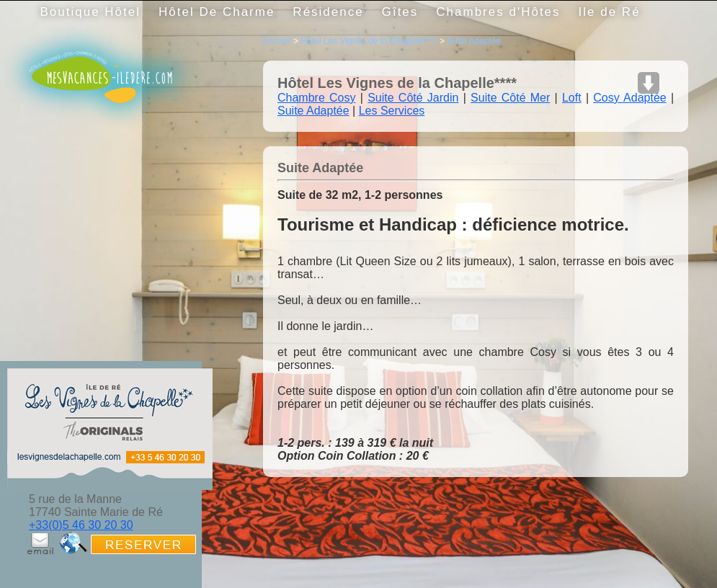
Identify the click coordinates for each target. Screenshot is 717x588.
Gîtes (400, 12)
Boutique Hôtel (91, 12)
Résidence (328, 12)
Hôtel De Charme (217, 12)
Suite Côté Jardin (413, 98)
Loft (572, 98)
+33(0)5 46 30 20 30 (81, 525)
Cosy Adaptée (629, 98)
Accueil (277, 41)
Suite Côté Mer (510, 98)
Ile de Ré (610, 12)
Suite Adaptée (474, 41)
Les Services (392, 111)
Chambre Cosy (317, 98)
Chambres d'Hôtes (498, 12)
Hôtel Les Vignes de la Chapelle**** (369, 41)
